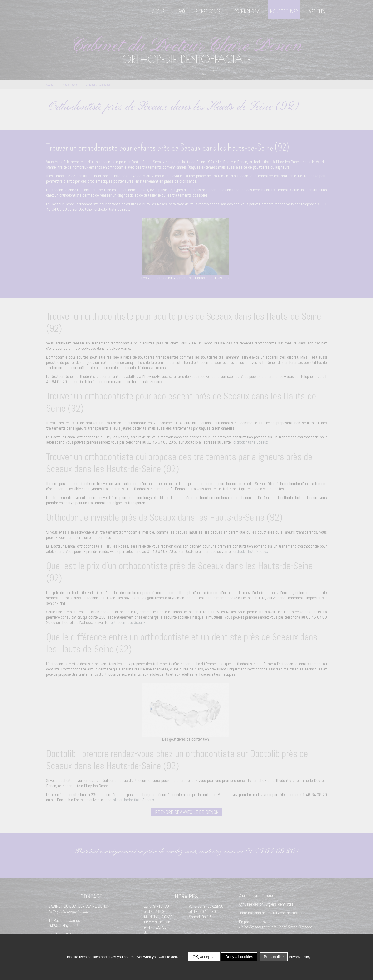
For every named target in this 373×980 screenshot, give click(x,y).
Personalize (274, 957)
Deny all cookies (239, 957)
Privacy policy (300, 957)
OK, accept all (204, 957)
